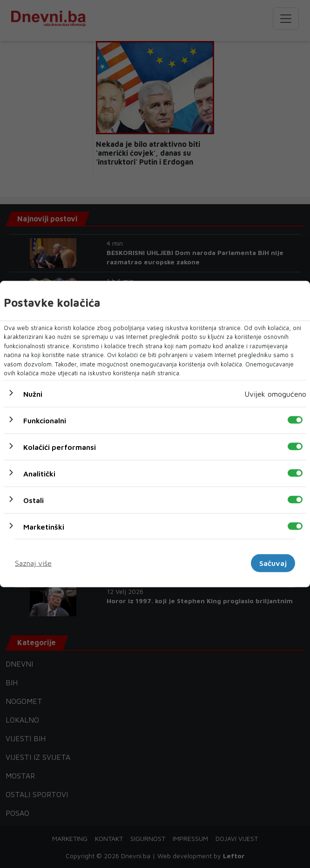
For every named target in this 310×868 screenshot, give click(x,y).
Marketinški (44, 526)
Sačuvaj (273, 563)
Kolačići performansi (60, 447)
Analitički (39, 473)
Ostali (34, 500)
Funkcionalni (45, 420)
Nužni (33, 393)
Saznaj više (33, 563)
